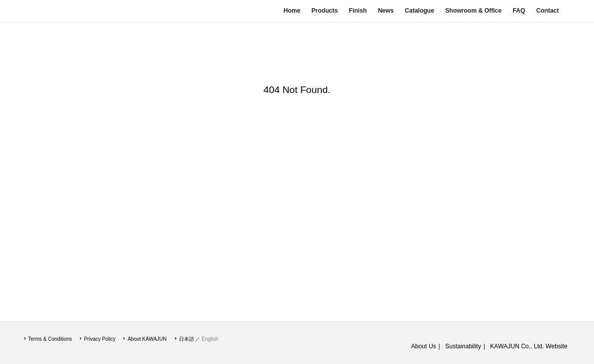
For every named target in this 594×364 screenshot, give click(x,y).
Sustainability (463, 346)
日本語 (187, 339)
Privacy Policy (100, 339)
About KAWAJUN (147, 339)
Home (292, 11)
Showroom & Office (473, 11)
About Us (423, 346)
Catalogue (420, 11)
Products (325, 11)
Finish (358, 11)
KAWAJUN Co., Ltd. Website (529, 346)
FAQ (519, 11)
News (385, 11)
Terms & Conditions (50, 339)
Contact (548, 11)
